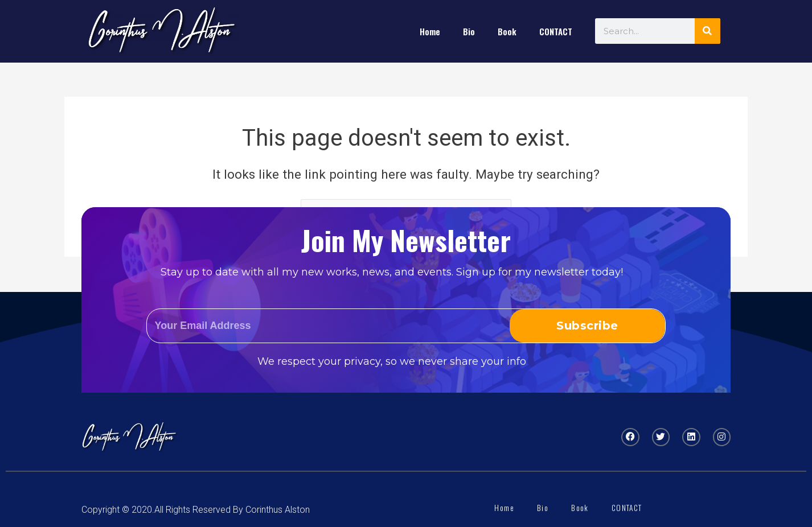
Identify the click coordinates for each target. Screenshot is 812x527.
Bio (469, 31)
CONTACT (556, 31)
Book (507, 31)
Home (430, 31)
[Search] (708, 31)
